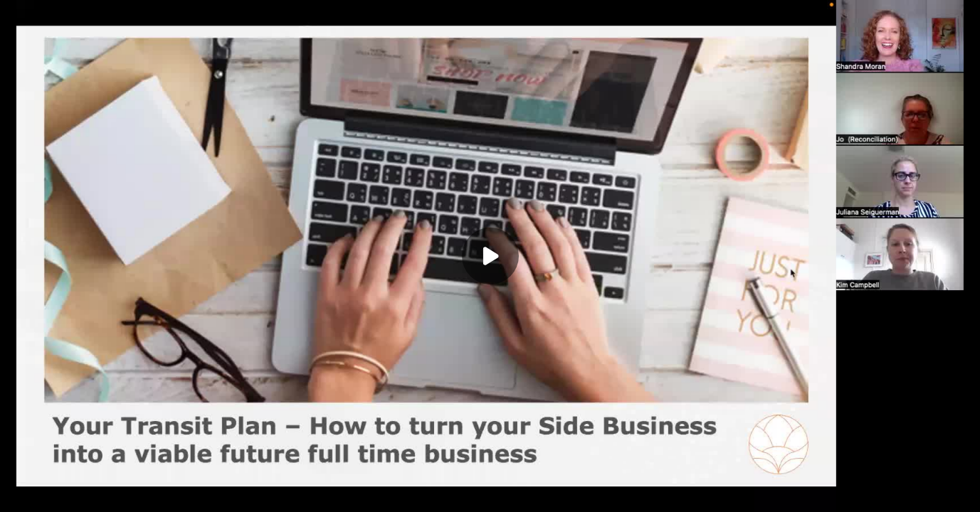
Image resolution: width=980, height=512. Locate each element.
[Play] (490, 256)
